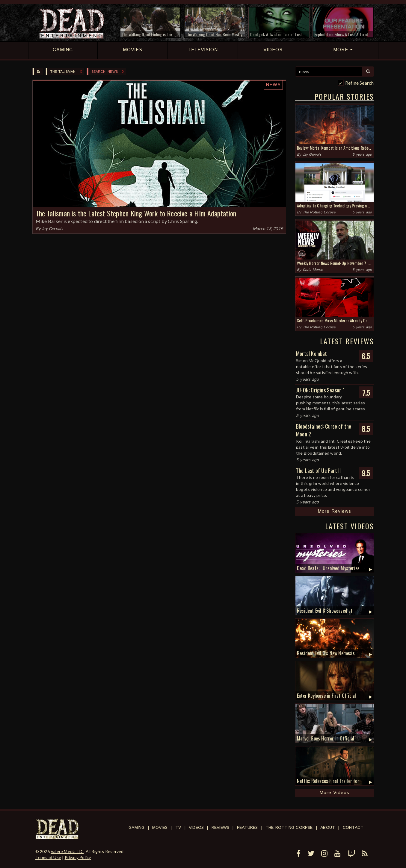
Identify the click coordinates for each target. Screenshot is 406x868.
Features (247, 828)
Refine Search (360, 83)
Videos (196, 828)
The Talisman (63, 72)
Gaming (136, 828)
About (328, 828)
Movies (160, 828)
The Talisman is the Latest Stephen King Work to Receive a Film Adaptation (136, 213)
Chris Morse (313, 270)
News (273, 85)
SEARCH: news (105, 72)
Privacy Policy (78, 857)
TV (178, 828)
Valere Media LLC (67, 851)
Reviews (220, 828)
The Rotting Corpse (319, 212)
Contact (353, 828)
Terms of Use (48, 857)
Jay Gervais (52, 229)
